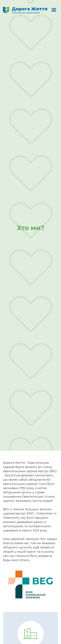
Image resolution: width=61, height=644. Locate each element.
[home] (26, 11)
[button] (54, 11)
